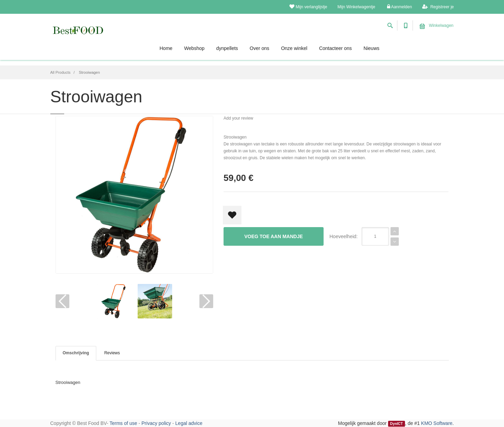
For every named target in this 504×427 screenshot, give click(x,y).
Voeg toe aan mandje (274, 236)
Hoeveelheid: (344, 236)
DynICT (397, 424)
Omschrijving (76, 353)
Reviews (112, 353)
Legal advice (189, 423)
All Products (61, 72)
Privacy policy (156, 423)
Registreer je (438, 7)
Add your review (238, 118)
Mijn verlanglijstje (308, 7)
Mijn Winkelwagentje (356, 7)
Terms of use (123, 423)
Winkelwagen (437, 26)
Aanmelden (399, 7)
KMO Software (437, 423)
